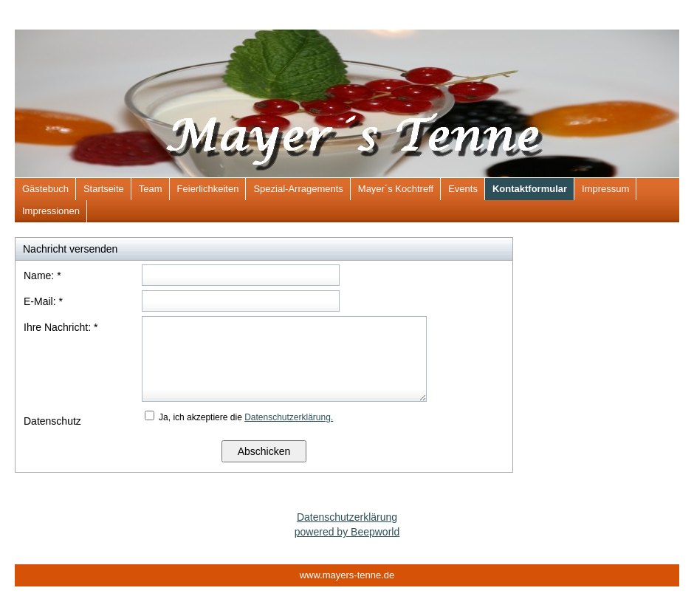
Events (463, 189)
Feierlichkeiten (208, 189)
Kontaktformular (530, 189)
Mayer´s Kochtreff (396, 189)
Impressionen (51, 211)
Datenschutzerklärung (347, 517)
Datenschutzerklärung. (289, 417)
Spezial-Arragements (298, 189)
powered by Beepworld (347, 532)
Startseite (104, 189)
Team (151, 189)
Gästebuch (45, 189)
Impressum (605, 189)
